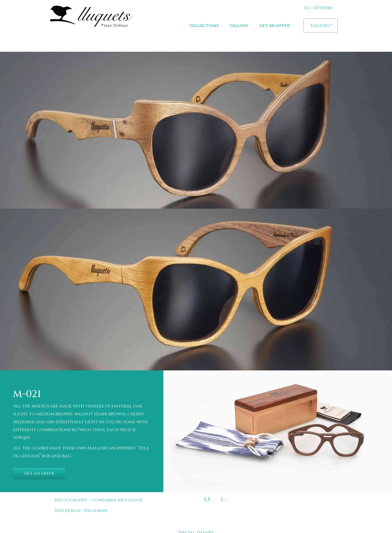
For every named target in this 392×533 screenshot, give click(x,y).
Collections (204, 26)
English (320, 26)
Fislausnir (96, 511)
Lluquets (76, 41)
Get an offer (275, 26)
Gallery (239, 26)
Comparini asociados (117, 500)
